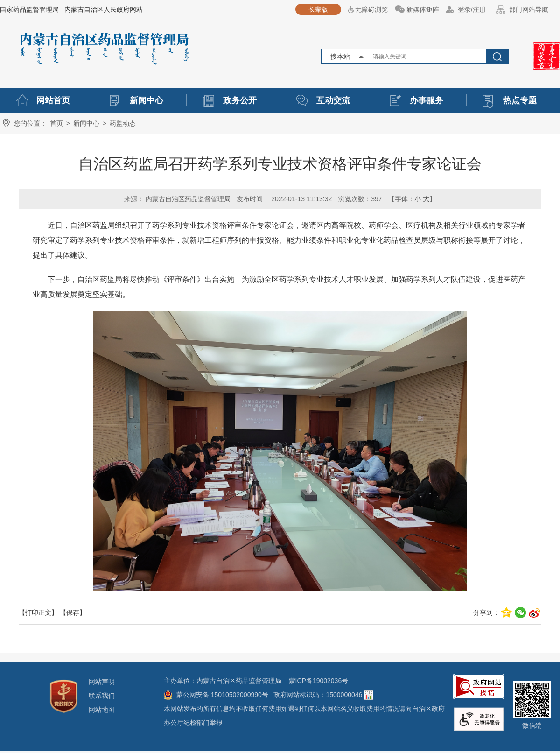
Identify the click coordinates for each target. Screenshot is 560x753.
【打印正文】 (38, 612)
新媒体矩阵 (423, 9)
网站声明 (102, 682)
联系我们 (102, 696)
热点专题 (520, 100)
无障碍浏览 (371, 9)
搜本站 (340, 56)
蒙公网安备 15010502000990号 (223, 695)
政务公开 (240, 100)
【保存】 (73, 612)
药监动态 (123, 123)
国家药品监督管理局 (29, 9)
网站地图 (102, 710)
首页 (56, 123)
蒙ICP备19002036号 (319, 681)
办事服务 (427, 100)
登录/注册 (472, 9)
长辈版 (318, 9)
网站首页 (53, 100)
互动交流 (333, 100)
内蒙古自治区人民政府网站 (104, 9)
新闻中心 (147, 100)
